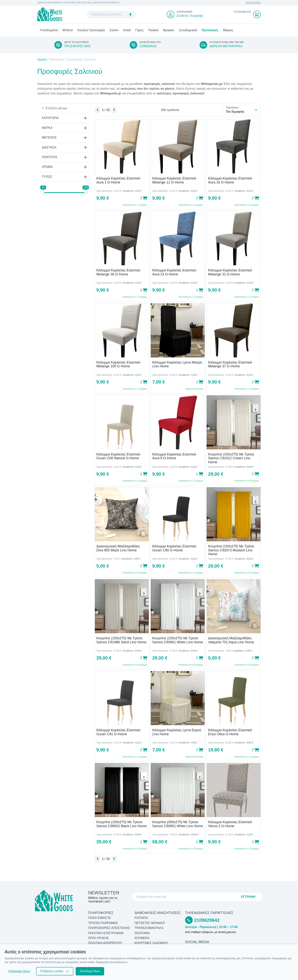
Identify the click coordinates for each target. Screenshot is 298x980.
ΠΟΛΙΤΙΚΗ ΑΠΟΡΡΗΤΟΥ (105, 943)
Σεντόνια (142, 933)
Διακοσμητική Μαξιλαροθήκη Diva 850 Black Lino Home (118, 549)
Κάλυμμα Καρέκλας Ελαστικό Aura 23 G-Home (174, 273)
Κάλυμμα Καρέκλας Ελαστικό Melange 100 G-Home (118, 365)
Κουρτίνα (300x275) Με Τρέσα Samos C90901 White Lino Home (178, 825)
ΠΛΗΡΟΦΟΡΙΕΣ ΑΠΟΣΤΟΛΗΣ (109, 928)
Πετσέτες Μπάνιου (150, 923)
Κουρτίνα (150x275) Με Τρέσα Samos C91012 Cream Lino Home (231, 459)
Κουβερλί (142, 938)
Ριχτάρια (141, 918)
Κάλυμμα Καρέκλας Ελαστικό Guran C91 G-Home (118, 733)
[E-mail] (187, 897)
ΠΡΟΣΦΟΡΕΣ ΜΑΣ (77, 47)
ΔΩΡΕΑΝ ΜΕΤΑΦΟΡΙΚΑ (226, 47)
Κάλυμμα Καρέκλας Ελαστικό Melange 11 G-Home (174, 181)
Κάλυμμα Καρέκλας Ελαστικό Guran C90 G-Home (174, 549)
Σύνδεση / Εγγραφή (190, 16)
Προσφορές (210, 31)
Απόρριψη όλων (19, 971)
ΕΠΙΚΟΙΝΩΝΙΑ (253, 3)
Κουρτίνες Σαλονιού (151, 943)
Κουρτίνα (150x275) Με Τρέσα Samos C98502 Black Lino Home (122, 825)
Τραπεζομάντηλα (149, 928)
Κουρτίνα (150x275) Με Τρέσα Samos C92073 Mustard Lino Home (231, 551)
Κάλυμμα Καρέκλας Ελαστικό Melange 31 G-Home (230, 273)
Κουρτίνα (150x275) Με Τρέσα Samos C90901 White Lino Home (178, 641)
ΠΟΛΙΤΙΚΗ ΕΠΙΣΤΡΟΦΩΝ (106, 933)
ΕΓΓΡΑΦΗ (248, 897)
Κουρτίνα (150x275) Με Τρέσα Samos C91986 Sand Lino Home (121, 641)
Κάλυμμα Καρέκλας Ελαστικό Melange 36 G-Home (118, 273)
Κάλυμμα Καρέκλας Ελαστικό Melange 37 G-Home (230, 365)
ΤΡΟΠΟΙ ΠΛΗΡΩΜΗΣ (103, 923)
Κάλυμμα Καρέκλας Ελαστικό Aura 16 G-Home (230, 181)
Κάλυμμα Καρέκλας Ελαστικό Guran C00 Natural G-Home (118, 457)
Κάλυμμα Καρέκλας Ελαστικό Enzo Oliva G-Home (230, 733)
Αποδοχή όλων (90, 971)
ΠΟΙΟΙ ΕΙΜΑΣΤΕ (99, 918)
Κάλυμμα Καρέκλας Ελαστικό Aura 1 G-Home (118, 181)
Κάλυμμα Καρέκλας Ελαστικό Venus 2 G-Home (230, 825)
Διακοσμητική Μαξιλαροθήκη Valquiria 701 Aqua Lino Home (231, 641)
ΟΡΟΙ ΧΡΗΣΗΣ (99, 938)
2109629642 (148, 47)
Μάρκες (228, 31)
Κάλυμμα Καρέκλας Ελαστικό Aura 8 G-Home (174, 457)
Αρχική (42, 60)
